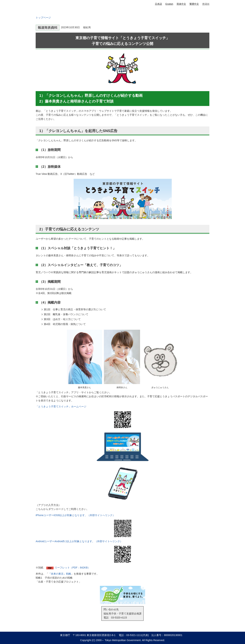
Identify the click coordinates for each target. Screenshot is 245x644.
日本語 (158, 4)
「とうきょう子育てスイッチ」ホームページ (61, 407)
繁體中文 (194, 4)
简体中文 (181, 4)
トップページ (43, 18)
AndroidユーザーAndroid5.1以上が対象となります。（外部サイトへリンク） (79, 541)
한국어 (206, 4)
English (169, 4)
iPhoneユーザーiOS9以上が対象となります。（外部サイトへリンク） (75, 515)
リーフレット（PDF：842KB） (72, 568)
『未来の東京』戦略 (60, 574)
